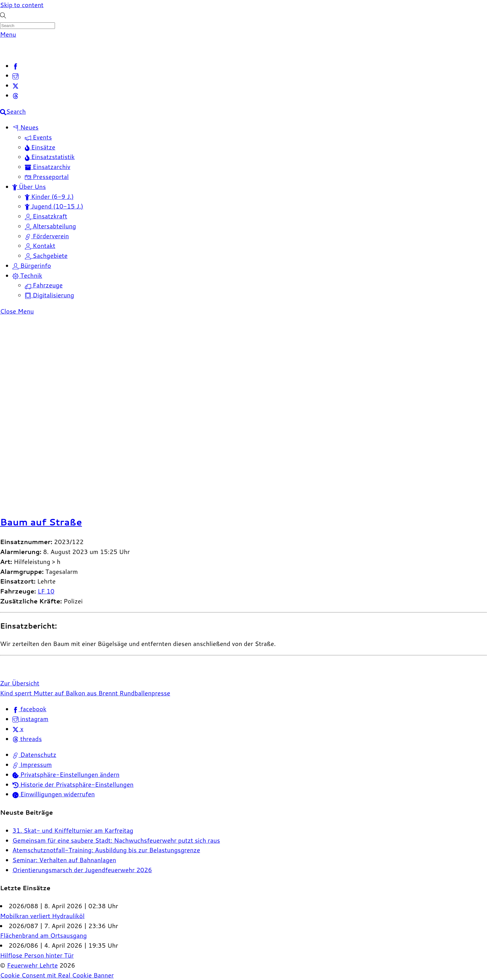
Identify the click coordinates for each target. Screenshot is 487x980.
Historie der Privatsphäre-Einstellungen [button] (73, 784)
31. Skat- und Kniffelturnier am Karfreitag (73, 830)
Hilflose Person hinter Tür (37, 955)
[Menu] (8, 34)
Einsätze (40, 147)
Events (38, 137)
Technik (27, 275)
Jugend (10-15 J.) (54, 206)
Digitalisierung (49, 295)
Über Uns (29, 186)
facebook (29, 709)
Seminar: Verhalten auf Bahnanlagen (64, 860)
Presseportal (47, 176)
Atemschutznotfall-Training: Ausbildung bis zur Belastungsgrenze (106, 850)
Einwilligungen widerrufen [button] (54, 794)
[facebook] (16, 66)
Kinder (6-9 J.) (49, 196)
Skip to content (22, 5)
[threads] (16, 95)
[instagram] (16, 75)
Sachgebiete (46, 255)
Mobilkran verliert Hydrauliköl (42, 916)
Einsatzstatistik (50, 157)
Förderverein (47, 236)
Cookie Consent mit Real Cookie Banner (57, 975)
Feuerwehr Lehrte (32, 965)
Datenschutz (34, 754)
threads (27, 739)
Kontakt (40, 245)
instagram (30, 719)
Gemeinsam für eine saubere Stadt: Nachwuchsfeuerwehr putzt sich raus (116, 840)
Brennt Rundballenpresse (133, 693)
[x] (16, 85)
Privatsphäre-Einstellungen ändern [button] (66, 774)
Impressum (32, 764)
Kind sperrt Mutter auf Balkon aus (48, 693)
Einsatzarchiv (48, 167)
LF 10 (46, 591)
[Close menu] (17, 311)
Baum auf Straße (41, 522)
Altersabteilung (50, 226)
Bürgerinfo (32, 265)
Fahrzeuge (44, 285)
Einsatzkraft (46, 216)
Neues (25, 127)
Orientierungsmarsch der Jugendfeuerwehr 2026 (82, 870)
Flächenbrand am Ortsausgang (43, 935)
